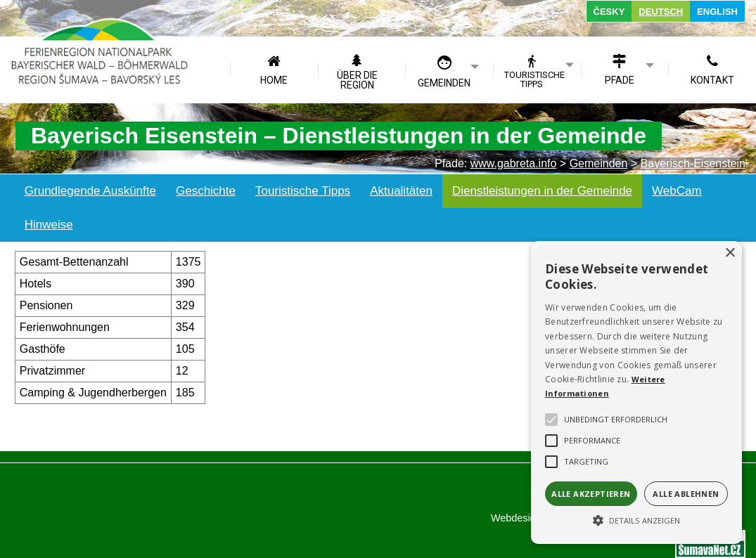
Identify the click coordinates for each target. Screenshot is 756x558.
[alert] (636, 392)
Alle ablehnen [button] (686, 494)
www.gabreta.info (514, 163)
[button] (636, 519)
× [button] (730, 253)
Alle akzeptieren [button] (591, 494)
